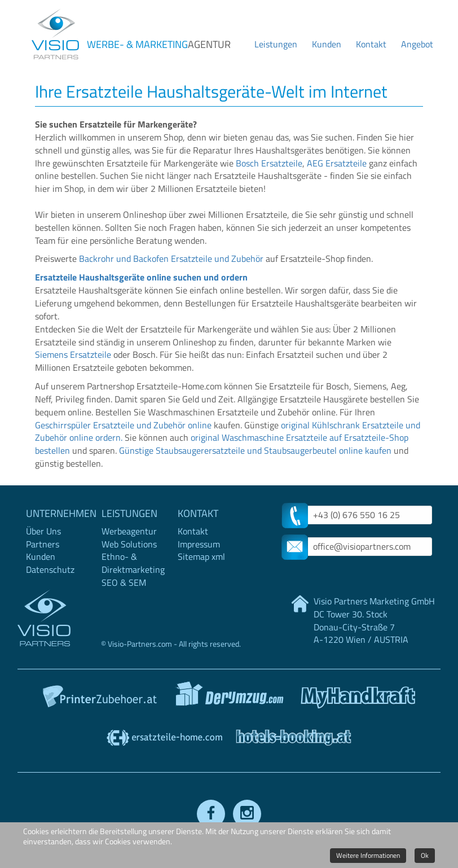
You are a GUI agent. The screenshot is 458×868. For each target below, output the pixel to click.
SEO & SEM (124, 582)
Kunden (327, 44)
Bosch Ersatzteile (269, 163)
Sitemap (193, 556)
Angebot (417, 44)
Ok (425, 855)
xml (218, 556)
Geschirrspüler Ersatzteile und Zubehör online (123, 425)
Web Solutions (129, 544)
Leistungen (276, 44)
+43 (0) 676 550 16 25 (356, 515)
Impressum (199, 544)
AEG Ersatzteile (337, 163)
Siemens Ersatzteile (73, 354)
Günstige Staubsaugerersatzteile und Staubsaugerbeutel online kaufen (255, 450)
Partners (43, 544)
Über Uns (43, 531)
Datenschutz (50, 569)
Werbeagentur (129, 531)
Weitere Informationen (368, 855)
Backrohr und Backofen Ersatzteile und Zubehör (171, 258)
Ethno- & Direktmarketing (133, 563)
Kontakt (371, 44)
